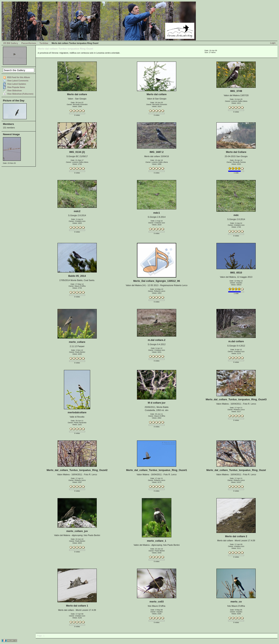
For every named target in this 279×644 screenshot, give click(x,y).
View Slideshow (14, 91)
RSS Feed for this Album (19, 77)
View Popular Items (16, 87)
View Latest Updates (17, 84)
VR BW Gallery (11, 43)
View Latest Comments (18, 81)
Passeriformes (29, 43)
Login (273, 43)
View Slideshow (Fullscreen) (20, 94)
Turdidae (44, 43)
